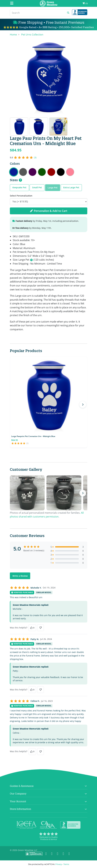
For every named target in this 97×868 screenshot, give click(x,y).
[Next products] (83, 405)
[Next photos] (83, 493)
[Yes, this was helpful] (32, 628)
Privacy (59, 864)
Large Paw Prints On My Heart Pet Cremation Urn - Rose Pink (70, 172)
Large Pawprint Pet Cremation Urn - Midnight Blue (33, 436)
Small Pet (37, 187)
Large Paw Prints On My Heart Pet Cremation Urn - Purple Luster (32, 172)
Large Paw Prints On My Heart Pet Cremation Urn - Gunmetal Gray (23, 172)
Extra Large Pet (71, 187)
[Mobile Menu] (12, 3)
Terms (66, 864)
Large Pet (53, 188)
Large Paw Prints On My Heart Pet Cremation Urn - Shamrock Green (42, 172)
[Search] (38, 13)
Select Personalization (21, 196)
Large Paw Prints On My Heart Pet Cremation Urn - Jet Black (61, 172)
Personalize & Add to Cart (49, 211)
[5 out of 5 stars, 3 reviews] (23, 158)
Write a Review (20, 576)
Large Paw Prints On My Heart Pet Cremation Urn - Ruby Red (51, 172)
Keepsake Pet (19, 187)
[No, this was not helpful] (41, 628)
